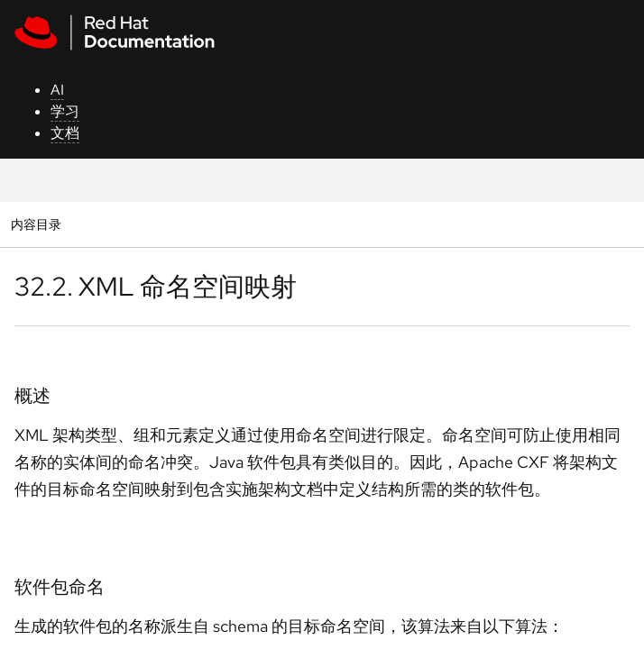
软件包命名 (60, 587)
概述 (32, 396)
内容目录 (36, 224)
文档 (65, 133)
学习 (65, 111)
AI (57, 90)
